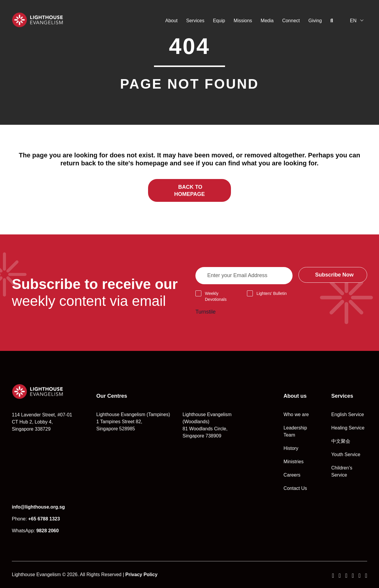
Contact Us (295, 488)
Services (195, 21)
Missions (243, 21)
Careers (292, 475)
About (171, 21)
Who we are (296, 414)
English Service (348, 414)
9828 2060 (48, 531)
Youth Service (346, 454)
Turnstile (205, 312)
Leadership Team (295, 431)
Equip (219, 21)
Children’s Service (342, 471)
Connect (291, 21)
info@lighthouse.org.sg (38, 507)
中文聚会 (341, 441)
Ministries (294, 462)
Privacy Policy (141, 575)
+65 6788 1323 (44, 519)
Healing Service (348, 428)
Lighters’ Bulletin (272, 293)
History (291, 448)
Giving (315, 21)
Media (267, 21)
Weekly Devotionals (216, 296)
